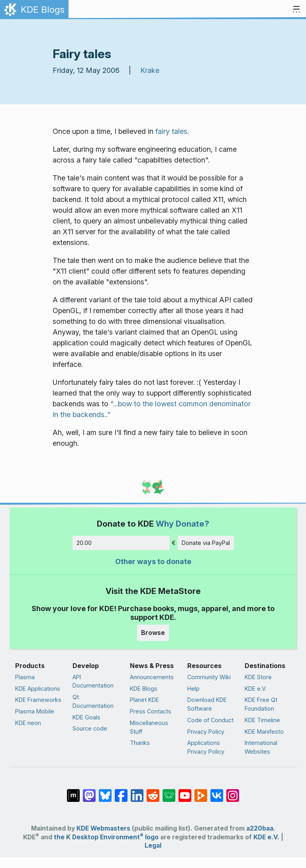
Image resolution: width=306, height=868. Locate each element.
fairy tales (171, 131)
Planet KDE (144, 700)
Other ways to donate (153, 561)
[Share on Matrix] (73, 792)
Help (193, 689)
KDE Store (258, 677)
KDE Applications (38, 689)
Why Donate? (182, 524)
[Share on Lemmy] (169, 792)
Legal (153, 845)
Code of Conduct (210, 720)
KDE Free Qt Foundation (261, 704)
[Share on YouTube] (185, 792)
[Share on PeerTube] (201, 792)
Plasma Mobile (35, 711)
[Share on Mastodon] (89, 792)
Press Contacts (151, 711)
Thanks (140, 743)
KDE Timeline (262, 720)
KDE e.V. (256, 689)
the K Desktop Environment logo (106, 837)
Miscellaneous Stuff (149, 727)
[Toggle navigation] (296, 10)
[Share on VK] (217, 792)
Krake (150, 70)
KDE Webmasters (103, 828)
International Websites (261, 747)
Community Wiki (209, 677)
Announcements (152, 677)
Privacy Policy (206, 732)
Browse (153, 633)
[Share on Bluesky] (105, 792)
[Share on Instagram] (233, 792)
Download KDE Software (207, 704)
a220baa (260, 828)
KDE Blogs (144, 689)
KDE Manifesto (264, 732)
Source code (90, 728)
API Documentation (93, 681)
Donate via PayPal (206, 543)
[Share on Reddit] (153, 792)
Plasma (25, 677)
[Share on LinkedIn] (137, 792)
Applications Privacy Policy (206, 747)
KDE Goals (86, 717)
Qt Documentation (93, 701)
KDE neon (28, 723)
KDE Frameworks (38, 700)
